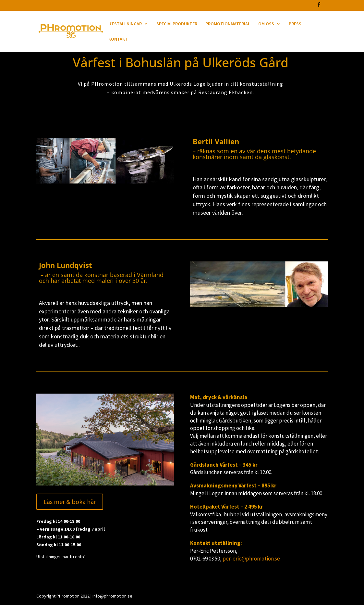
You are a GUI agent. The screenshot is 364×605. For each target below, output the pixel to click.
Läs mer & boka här (70, 502)
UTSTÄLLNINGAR (125, 24)
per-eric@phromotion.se (251, 559)
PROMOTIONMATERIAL (228, 24)
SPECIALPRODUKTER (177, 24)
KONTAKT (118, 39)
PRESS (295, 24)
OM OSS (266, 24)
